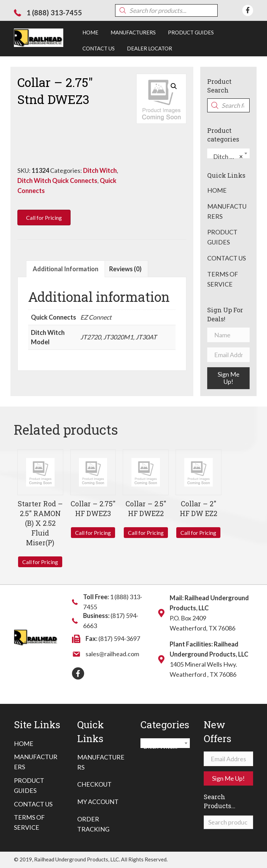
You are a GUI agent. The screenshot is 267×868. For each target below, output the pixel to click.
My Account (98, 802)
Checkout (94, 784)
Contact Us (226, 258)
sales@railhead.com (112, 654)
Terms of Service (223, 279)
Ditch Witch (100, 170)
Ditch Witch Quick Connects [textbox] (230, 156)
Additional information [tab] (66, 269)
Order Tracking (93, 824)
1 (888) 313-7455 (54, 13)
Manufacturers (227, 211)
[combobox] (228, 153)
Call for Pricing (40, 562)
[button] (174, 86)
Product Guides (222, 237)
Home (217, 190)
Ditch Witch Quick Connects (57, 180)
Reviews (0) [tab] (125, 269)
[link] (90, 32)
